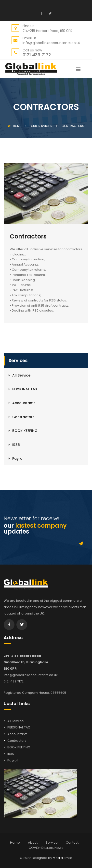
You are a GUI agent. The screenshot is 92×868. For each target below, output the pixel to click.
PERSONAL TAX (25, 389)
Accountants (24, 403)
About (33, 843)
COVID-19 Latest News (46, 848)
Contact (72, 843)
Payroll (18, 458)
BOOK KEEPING (25, 431)
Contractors (23, 417)
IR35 (16, 445)
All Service (21, 375)
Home (14, 126)
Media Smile (63, 858)
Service (52, 843)
